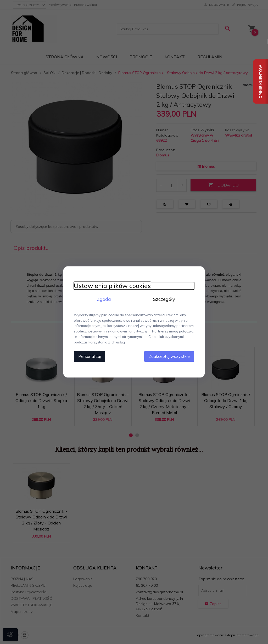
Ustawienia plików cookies (112, 286)
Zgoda (104, 299)
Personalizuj (90, 357)
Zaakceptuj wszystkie (169, 357)
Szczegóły (164, 299)
